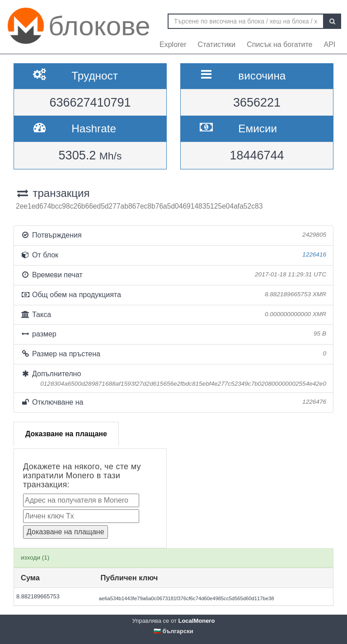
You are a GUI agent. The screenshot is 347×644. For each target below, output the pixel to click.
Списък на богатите (279, 44)
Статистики (217, 44)
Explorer (173, 44)
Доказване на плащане (66, 434)
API (329, 44)
